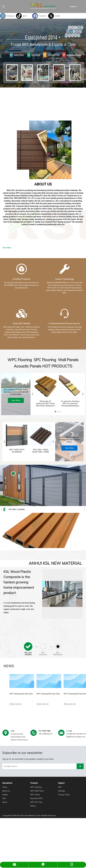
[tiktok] (23, 16)
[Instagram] (7, 16)
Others (33, 805)
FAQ (4, 797)
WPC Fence (35, 793)
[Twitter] (56, 16)
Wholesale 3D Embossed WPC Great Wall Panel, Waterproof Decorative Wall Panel (45, 404)
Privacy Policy (64, 793)
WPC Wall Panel (37, 789)
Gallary (5, 793)
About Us (6, 789)
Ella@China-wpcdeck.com (76, 735)
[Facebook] (40, 16)
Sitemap (61, 789)
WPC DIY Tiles (36, 801)
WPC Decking (36, 786)
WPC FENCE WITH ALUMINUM (16, 449)
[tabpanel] (45, 391)
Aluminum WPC (37, 797)
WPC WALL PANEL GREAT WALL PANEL (40, 449)
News (5, 801)
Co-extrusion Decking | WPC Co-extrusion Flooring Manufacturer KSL (69, 404)
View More (7, 248)
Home (5, 786)
